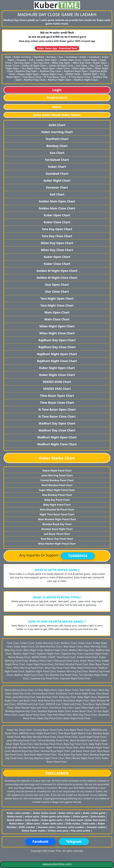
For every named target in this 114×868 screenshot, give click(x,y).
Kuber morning (22, 57)
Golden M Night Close (61, 66)
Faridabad (71, 57)
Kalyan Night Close (52, 74)
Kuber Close (12, 66)
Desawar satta (47, 827)
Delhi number (27, 827)
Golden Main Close (70, 60)
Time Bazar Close (32, 77)
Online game (80, 816)
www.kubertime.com (57, 864)
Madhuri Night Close (86, 80)
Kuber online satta (69, 813)
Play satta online (81, 831)
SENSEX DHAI (73, 74)
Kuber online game (94, 813)
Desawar (21, 60)
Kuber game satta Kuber (56, 816)
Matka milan (17, 824)
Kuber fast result (96, 820)
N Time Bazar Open (55, 77)
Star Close (96, 66)
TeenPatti (39, 57)
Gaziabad (94, 57)
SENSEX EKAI (90, 74)
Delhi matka (73, 824)
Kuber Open (90, 60)
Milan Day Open (61, 63)
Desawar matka (96, 827)
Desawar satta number (71, 827)
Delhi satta (89, 824)
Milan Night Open (82, 68)
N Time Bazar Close (79, 77)
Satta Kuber (32, 820)
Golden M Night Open (34, 66)
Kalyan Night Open (28, 74)
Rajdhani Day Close (51, 71)
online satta (32, 816)
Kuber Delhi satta (53, 824)
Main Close (64, 68)
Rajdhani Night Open (76, 71)
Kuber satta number (19, 813)
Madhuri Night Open (60, 80)
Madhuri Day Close (35, 80)
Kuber (83, 57)
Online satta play (58, 831)
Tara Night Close (31, 68)
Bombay (51, 57)
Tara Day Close (41, 63)
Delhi (8, 57)
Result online (15, 820)
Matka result (15, 816)
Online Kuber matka (34, 831)
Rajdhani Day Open (26, 71)
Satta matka (98, 816)
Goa (61, 57)
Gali (31, 60)
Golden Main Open (47, 60)
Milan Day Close (82, 63)
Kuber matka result (45, 813)
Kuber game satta (52, 820)
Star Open (82, 66)
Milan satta (34, 824)
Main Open (49, 68)
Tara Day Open (22, 63)
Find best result (75, 820)
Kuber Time (55, 851)
